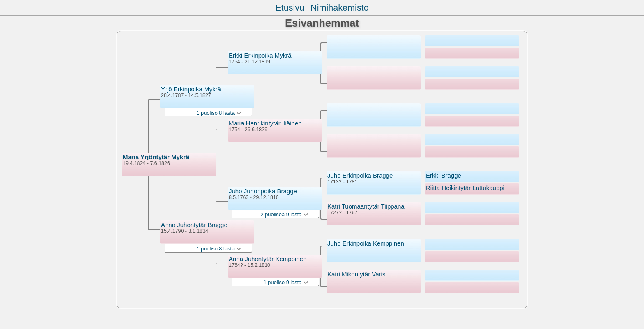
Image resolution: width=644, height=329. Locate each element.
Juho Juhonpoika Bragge (263, 191)
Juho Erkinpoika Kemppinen (366, 243)
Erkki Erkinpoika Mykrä (260, 55)
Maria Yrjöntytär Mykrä (156, 157)
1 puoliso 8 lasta (218, 113)
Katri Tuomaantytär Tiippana (366, 206)
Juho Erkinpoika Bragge (360, 175)
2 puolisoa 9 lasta (285, 214)
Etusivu (290, 8)
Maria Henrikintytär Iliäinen (265, 123)
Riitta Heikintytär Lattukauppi (465, 188)
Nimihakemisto (340, 8)
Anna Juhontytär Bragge (194, 225)
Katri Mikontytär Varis (356, 274)
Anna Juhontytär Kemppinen (268, 259)
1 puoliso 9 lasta (286, 282)
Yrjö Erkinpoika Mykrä (191, 89)
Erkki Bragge (444, 175)
